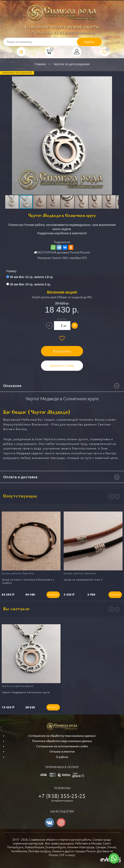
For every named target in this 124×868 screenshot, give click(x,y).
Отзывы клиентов (62, 751)
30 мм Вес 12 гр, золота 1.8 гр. (32, 277)
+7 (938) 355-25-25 (47, 33)
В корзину (62, 351)
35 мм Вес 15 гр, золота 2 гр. (30, 284)
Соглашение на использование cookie (62, 746)
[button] (62, 124)
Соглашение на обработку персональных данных (62, 736)
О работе (62, 757)
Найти (89, 42)
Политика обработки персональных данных (62, 741)
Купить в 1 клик (62, 366)
